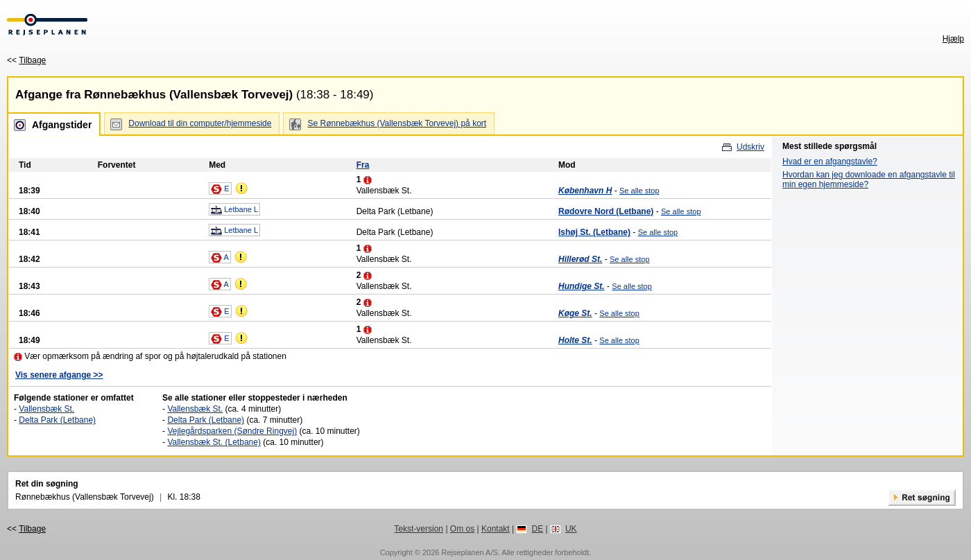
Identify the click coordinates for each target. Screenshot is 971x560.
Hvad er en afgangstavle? (830, 161)
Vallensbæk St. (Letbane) (214, 442)
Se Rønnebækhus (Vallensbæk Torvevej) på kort (397, 123)
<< (26, 60)
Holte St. (575, 340)
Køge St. (575, 313)
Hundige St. (582, 286)
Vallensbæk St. (46, 409)
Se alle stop (639, 191)
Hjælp (953, 39)
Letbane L (234, 210)
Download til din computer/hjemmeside (200, 123)
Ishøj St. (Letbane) (594, 232)
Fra (363, 165)
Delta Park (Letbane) (57, 420)
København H (585, 191)
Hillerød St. (580, 259)
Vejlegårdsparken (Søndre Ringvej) (232, 431)
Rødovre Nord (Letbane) (606, 211)
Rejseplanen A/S (469, 552)
